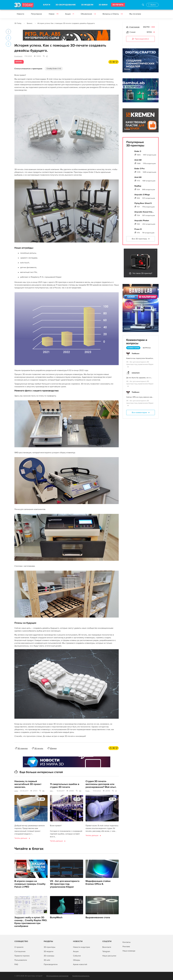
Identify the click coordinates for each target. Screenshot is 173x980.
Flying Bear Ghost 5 (143, 203)
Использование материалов (57, 976)
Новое (54, 14)
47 (47, 56)
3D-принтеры (49, 947)
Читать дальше (21, 838)
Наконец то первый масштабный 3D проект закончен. (28, 784)
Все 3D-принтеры (139, 239)
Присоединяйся (140, 39)
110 (80, 791)
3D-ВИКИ (103, 5)
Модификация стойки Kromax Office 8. (98, 883)
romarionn (136, 373)
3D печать (39, 748)
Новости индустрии (82, 947)
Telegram (106, 951)
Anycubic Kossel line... (144, 212)
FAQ (16, 964)
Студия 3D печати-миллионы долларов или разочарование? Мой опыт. (101, 784)
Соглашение (20, 951)
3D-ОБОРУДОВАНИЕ (66, 5)
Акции (70, 14)
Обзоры (77, 960)
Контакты (127, 942)
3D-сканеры (49, 956)
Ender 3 (138, 151)
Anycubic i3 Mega (142, 195)
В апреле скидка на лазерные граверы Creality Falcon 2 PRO (30, 884)
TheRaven (136, 354)
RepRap (138, 186)
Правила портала (22, 956)
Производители (51, 964)
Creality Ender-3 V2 (54, 69)
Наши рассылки (109, 956)
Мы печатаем (135, 14)
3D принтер (23, 748)
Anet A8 (138, 160)
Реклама (27, 37)
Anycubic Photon (142, 221)
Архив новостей (80, 964)
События (77, 956)
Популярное (36, 14)
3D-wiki (47, 960)
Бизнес (30, 23)
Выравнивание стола (98, 917)
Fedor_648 (88, 791)
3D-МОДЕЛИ (87, 5)
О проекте (19, 947)
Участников (134, 27)
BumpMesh (56, 917)
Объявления (88, 14)
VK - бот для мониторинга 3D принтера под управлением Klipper (65, 884)
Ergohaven (18, 56)
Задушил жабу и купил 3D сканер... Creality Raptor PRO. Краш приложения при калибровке (31, 922)
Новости (20, 14)
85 (43, 791)
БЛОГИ (47, 5)
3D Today (18, 23)
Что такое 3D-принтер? (142, 273)
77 (116, 791)
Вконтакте (107, 947)
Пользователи (21, 960)
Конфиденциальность (81, 976)
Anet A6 (138, 177)
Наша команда (129, 951)
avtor (16, 791)
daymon (52, 791)
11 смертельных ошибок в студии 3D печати (65, 786)
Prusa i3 (138, 229)
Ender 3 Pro (139, 169)
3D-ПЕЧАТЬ (118, 5)
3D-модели (49, 951)
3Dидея (53, 748)
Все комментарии (139, 412)
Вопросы (147, 348)
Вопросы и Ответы (113, 14)
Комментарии (133, 348)
